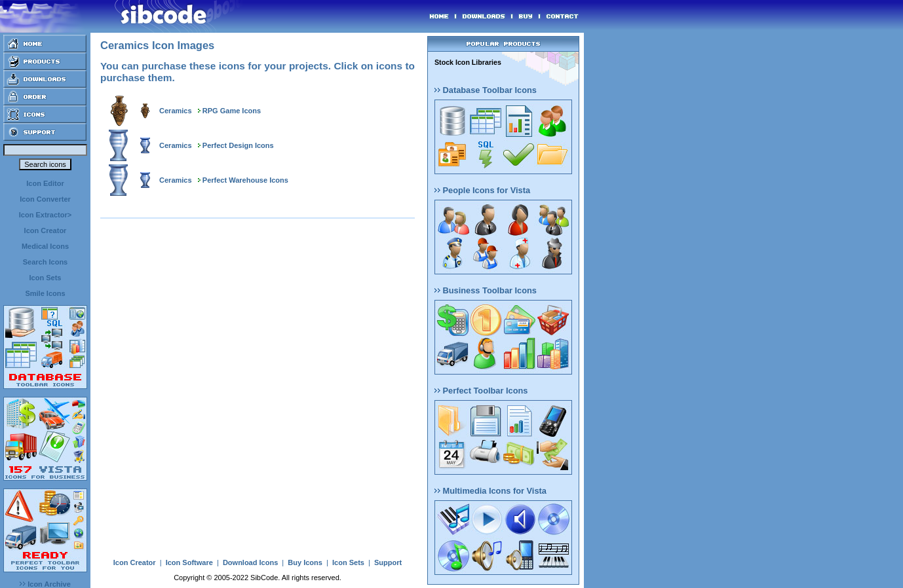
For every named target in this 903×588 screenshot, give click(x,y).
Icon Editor (45, 183)
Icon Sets (46, 278)
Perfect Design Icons (238, 145)
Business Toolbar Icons (486, 290)
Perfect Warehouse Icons (245, 180)
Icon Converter (45, 199)
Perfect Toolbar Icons (481, 391)
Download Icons (250, 562)
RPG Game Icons (232, 111)
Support (388, 562)
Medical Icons (45, 246)
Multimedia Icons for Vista (490, 491)
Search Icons (45, 262)
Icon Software (189, 562)
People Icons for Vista (482, 190)
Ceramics (176, 111)
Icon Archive (45, 584)
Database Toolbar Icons (486, 90)
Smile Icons (45, 293)
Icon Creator (46, 230)
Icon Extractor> (45, 215)
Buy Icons (305, 562)
